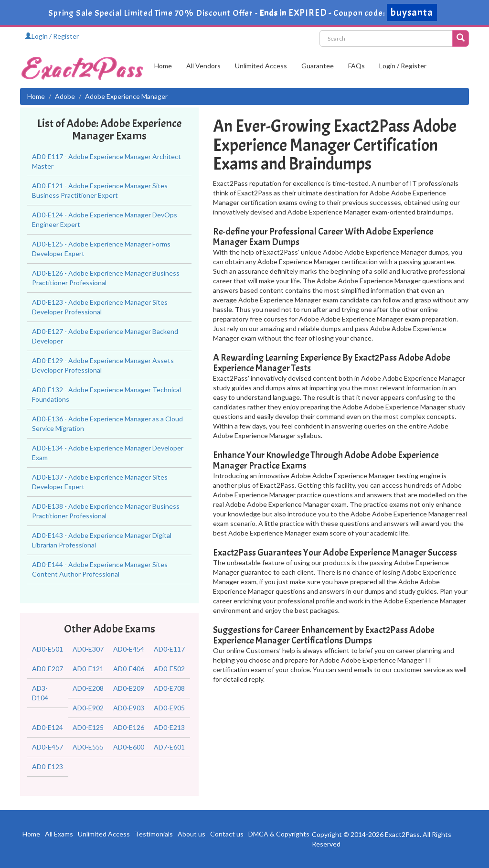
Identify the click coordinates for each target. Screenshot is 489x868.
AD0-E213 (169, 727)
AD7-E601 (169, 747)
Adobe (65, 96)
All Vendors (203, 66)
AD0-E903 (129, 708)
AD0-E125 (88, 727)
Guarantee (318, 66)
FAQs (356, 66)
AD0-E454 (129, 649)
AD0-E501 (48, 649)
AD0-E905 (169, 708)
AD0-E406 (129, 669)
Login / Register (52, 36)
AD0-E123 (48, 766)
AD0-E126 (129, 727)
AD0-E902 (88, 708)
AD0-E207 (48, 669)
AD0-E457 (48, 747)
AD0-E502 (169, 669)
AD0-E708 (169, 688)
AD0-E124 (48, 727)
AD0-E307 (88, 649)
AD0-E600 (129, 747)
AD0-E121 (88, 669)
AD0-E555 (88, 747)
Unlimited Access (261, 66)
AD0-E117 (169, 649)
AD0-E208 (88, 688)
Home (163, 66)
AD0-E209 (129, 688)
